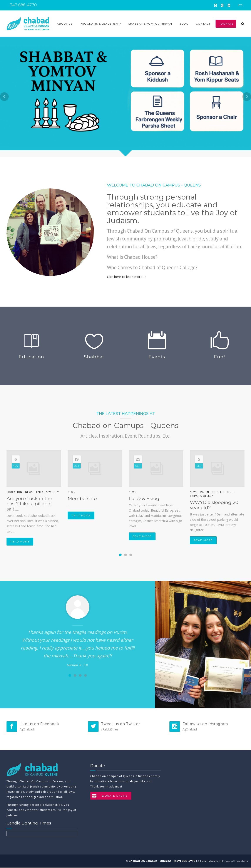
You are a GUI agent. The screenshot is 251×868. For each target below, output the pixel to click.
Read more (20, 541)
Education (14, 492)
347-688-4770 (23, 5)
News (29, 492)
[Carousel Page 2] (125, 555)
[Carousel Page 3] (131, 555)
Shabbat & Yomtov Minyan (150, 24)
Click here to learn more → (127, 277)
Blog (184, 24)
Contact (203, 24)
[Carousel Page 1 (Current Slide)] (120, 555)
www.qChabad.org (236, 861)
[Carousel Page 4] (85, 675)
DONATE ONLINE (109, 796)
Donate (226, 24)
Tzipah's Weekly (47, 492)
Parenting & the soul (217, 492)
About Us (65, 24)
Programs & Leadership (100, 24)
